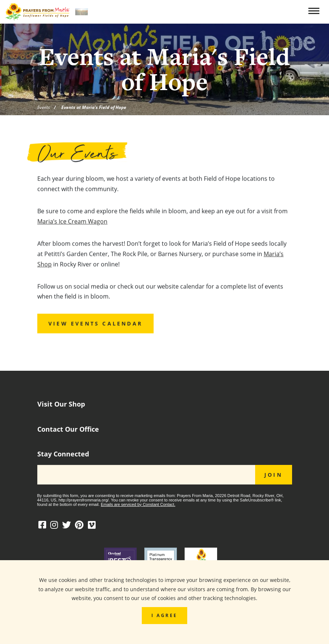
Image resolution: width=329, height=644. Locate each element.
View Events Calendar (95, 325)
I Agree (164, 615)
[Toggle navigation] (315, 11)
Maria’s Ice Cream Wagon (72, 223)
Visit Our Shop (61, 404)
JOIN (273, 475)
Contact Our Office (68, 429)
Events (44, 107)
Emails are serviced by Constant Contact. (138, 504)
